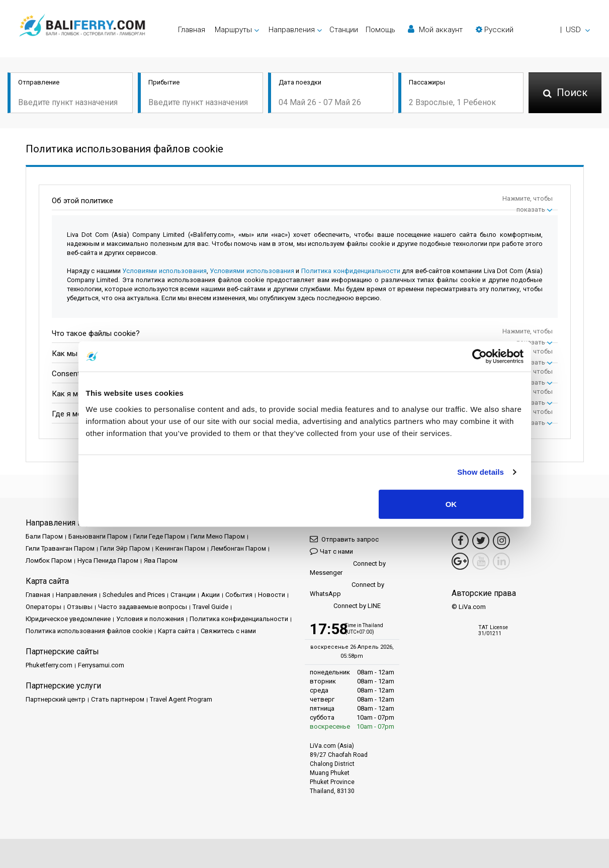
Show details (481, 472)
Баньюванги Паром (98, 536)
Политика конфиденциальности (351, 271)
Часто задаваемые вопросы (143, 607)
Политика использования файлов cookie (89, 631)
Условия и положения (150, 619)
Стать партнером (118, 699)
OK (451, 504)
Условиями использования (164, 271)
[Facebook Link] (460, 541)
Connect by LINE (345, 606)
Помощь (380, 30)
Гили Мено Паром (218, 536)
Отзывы (80, 607)
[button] (533, 30)
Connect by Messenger (348, 568)
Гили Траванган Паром (60, 548)
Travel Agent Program (181, 699)
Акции (210, 595)
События (239, 595)
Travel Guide (210, 607)
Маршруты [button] (233, 30)
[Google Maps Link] (460, 561)
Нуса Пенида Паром (108, 560)
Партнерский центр (56, 699)
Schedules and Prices (134, 595)
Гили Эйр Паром (125, 548)
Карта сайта (177, 631)
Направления (76, 595)
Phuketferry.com (49, 665)
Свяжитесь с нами (228, 631)
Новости (272, 595)
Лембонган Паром (238, 548)
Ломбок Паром (49, 560)
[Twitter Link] (481, 541)
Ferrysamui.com (101, 665)
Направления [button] (292, 30)
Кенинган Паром (180, 548)
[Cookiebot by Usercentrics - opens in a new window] (480, 357)
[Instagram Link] (501, 541)
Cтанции (344, 30)
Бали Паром (44, 536)
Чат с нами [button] (331, 551)
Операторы (43, 607)
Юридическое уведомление (68, 619)
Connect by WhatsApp (347, 589)
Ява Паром (161, 560)
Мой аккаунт (435, 29)
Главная (192, 30)
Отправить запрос (344, 539)
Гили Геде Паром (159, 536)
